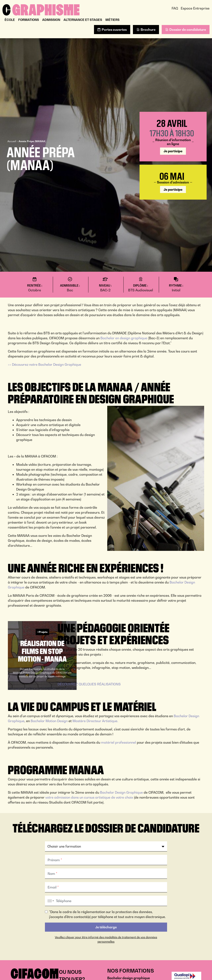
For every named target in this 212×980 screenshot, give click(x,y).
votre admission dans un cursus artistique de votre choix (89, 797)
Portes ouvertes (114, 30)
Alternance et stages (83, 20)
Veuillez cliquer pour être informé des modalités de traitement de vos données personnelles (106, 939)
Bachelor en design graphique (123, 338)
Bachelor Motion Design (49, 721)
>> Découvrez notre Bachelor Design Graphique (45, 364)
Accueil (12, 141)
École (10, 20)
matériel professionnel (119, 742)
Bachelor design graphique (129, 978)
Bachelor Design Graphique (121, 792)
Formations (29, 20)
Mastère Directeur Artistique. (95, 721)
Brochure (148, 30)
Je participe (173, 151)
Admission (51, 20)
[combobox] (50, 901)
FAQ (175, 8)
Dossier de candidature (188, 30)
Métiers (112, 20)
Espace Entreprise (195, 8)
